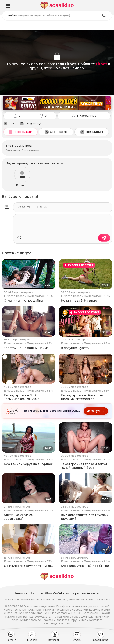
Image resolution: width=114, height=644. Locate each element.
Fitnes (102, 64)
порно (36, 599)
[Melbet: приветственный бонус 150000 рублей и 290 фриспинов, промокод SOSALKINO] (57, 103)
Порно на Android (85, 593)
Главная (21, 593)
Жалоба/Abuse (57, 593)
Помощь (36, 593)
